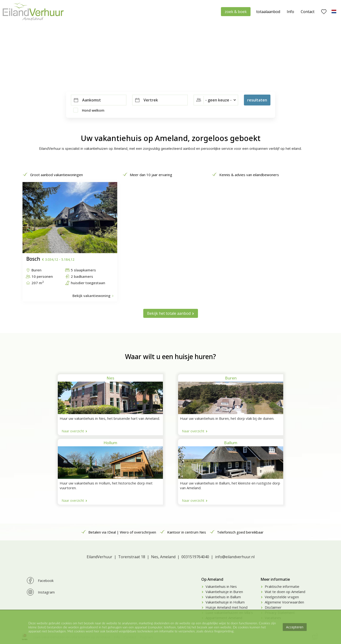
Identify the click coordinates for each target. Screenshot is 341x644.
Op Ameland (212, 579)
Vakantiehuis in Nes (221, 586)
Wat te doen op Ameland (285, 592)
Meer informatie (275, 579)
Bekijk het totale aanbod (169, 313)
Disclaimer (273, 607)
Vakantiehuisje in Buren (224, 592)
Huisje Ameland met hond (227, 607)
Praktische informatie (282, 586)
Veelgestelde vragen (282, 597)
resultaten (257, 100)
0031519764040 (195, 557)
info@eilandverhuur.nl (235, 557)
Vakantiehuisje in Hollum (225, 602)
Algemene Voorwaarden (284, 602)
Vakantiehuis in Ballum (223, 597)
